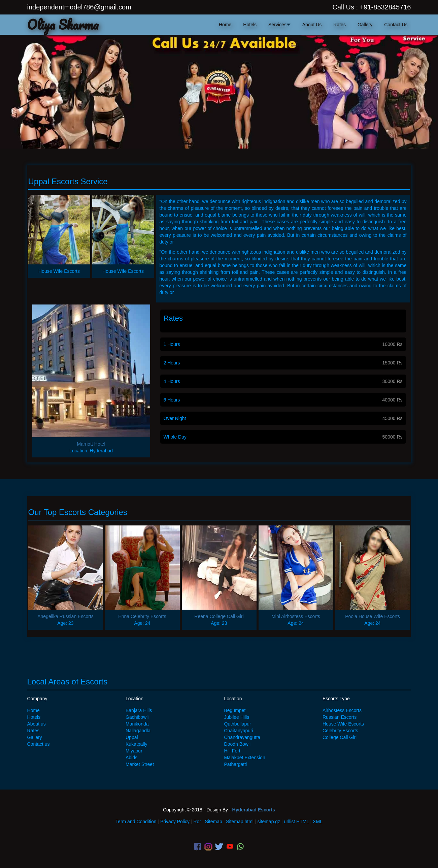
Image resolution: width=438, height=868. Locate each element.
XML (318, 822)
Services (277, 25)
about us (312, 25)
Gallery (365, 25)
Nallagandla (138, 731)
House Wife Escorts (343, 724)
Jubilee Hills (237, 717)
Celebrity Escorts (340, 731)
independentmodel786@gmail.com (79, 7)
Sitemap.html (240, 822)
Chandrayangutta (242, 737)
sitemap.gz (269, 822)
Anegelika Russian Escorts (65, 616)
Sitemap (213, 822)
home (225, 25)
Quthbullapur (238, 724)
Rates (340, 25)
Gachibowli (137, 717)
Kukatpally (137, 744)
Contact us (39, 744)
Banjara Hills (139, 710)
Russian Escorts (340, 717)
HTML (303, 822)
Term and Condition (136, 822)
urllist (290, 822)
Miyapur (134, 751)
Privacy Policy (175, 822)
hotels (250, 25)
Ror (197, 822)
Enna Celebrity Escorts (142, 616)
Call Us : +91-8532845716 (372, 7)
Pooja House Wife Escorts (373, 616)
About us (37, 724)
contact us (396, 25)
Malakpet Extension (245, 758)
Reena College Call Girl (219, 616)
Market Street (140, 764)
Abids (131, 758)
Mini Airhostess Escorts (296, 616)
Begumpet (235, 710)
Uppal (132, 737)
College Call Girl (340, 737)
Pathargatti (236, 764)
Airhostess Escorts (342, 710)
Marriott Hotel (91, 444)
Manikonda (137, 724)
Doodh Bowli (238, 744)
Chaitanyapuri (239, 731)
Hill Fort (232, 751)
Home (33, 710)
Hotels (34, 717)
